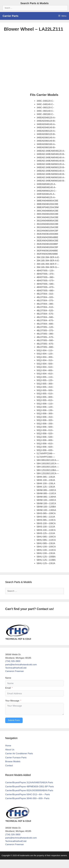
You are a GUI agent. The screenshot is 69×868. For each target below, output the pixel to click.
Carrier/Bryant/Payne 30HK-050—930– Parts (27, 798)
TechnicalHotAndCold (16, 668)
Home (8, 746)
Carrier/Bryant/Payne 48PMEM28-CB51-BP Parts (29, 787)
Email (8, 688)
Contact (9, 766)
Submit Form (14, 720)
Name (8, 678)
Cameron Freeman (15, 671)
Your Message (12, 701)
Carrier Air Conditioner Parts (19, 754)
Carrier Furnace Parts (16, 758)
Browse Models (13, 761)
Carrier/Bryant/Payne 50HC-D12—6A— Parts (28, 794)
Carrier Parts (10, 16)
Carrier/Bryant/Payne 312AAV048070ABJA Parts (29, 782)
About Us (10, 750)
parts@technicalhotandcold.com (21, 665)
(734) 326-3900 (13, 661)
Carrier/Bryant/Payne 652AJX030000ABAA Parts (29, 790)
